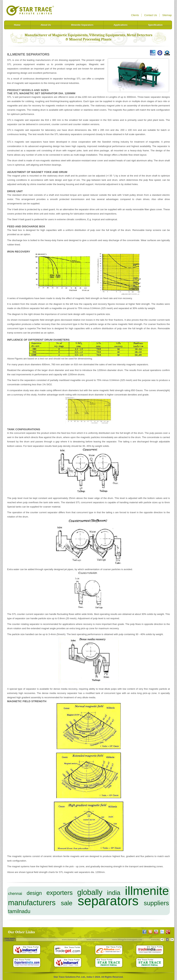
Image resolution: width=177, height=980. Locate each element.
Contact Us (151, 15)
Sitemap (167, 15)
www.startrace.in (71, 939)
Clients (135, 15)
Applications (121, 25)
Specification (155, 25)
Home (17, 25)
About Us (46, 25)
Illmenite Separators (82, 25)
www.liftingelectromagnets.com (128, 939)
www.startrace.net (96, 939)
